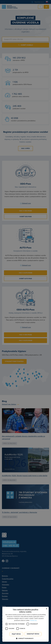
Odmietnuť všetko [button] (33, 634)
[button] (25, 638)
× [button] (46, 609)
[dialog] (25, 624)
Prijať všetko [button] (16, 634)
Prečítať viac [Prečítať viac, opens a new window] (33, 620)
